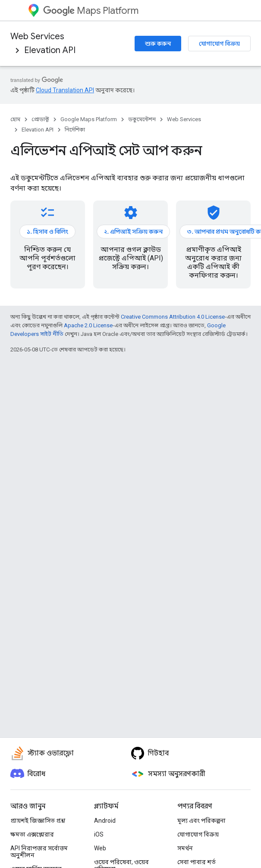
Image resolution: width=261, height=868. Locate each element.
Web (100, 848)
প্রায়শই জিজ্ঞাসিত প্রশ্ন (38, 821)
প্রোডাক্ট (40, 119)
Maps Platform (91, 11)
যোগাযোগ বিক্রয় (219, 44)
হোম (15, 119)
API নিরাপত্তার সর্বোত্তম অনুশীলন (39, 852)
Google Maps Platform (89, 119)
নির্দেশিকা (75, 130)
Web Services (37, 36)
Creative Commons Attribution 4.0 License (173, 317)
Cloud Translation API (65, 90)
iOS (99, 834)
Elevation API (50, 50)
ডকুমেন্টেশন (142, 119)
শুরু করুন (158, 44)
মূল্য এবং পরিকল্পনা (201, 821)
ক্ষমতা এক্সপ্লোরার (32, 834)
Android (105, 821)
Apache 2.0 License (88, 325)
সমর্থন (185, 848)
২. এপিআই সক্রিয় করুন (133, 232)
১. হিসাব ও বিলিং (47, 232)
